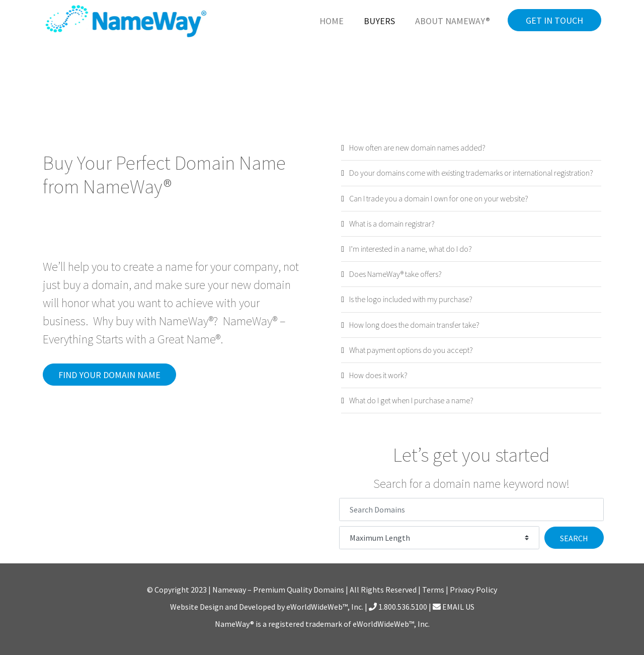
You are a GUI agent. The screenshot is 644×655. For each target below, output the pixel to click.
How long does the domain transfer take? (414, 325)
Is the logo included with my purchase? (411, 299)
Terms (433, 590)
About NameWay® (453, 21)
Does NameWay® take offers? (395, 274)
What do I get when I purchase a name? (411, 400)
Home (332, 21)
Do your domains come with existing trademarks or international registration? (471, 173)
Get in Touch (554, 20)
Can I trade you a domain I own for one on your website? (439, 198)
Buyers (379, 21)
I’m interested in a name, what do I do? (411, 249)
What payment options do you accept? (411, 350)
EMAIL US (454, 607)
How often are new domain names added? (417, 148)
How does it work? (378, 375)
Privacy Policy (473, 590)
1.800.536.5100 (398, 607)
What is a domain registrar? (392, 224)
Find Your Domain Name (109, 375)
